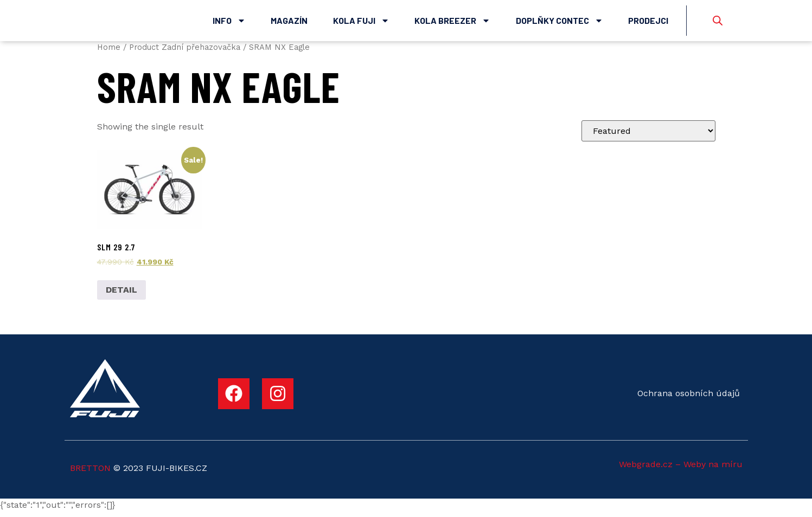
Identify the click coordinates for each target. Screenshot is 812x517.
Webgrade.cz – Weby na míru (681, 470)
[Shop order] (648, 137)
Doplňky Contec (560, 23)
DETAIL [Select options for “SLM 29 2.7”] (122, 295)
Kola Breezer (452, 23)
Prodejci (648, 23)
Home (109, 53)
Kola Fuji (361, 23)
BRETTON (90, 474)
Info (229, 23)
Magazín (289, 23)
